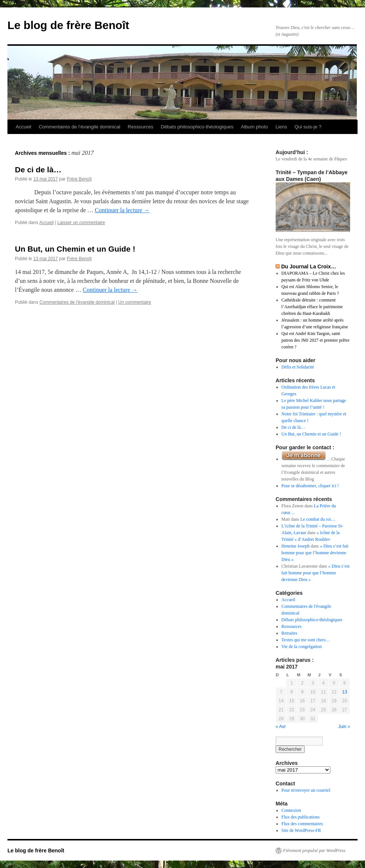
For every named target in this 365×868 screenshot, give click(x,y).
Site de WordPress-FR (301, 830)
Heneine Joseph (296, 546)
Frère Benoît (79, 179)
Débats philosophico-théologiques (197, 127)
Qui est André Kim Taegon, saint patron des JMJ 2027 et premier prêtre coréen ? (316, 340)
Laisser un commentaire (81, 223)
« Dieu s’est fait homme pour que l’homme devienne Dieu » (315, 553)
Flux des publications (301, 817)
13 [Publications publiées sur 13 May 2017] (345, 692)
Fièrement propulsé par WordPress (314, 851)
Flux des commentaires (302, 824)
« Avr (281, 727)
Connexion (291, 810)
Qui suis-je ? (308, 127)
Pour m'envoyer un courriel (306, 790)
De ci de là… (38, 170)
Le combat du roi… (318, 519)
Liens (281, 127)
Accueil (23, 127)
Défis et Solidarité (298, 367)
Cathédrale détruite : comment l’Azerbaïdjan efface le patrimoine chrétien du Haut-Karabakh (312, 307)
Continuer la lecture (122, 210)
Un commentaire (135, 302)
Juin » (344, 727)
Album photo (255, 127)
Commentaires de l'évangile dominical (77, 302)
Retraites (290, 633)
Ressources (141, 127)
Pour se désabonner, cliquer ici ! (310, 486)
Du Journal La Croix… (309, 267)
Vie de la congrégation (302, 647)
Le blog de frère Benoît (68, 25)
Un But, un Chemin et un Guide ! (75, 249)
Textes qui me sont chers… (306, 640)
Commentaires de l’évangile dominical (80, 127)
